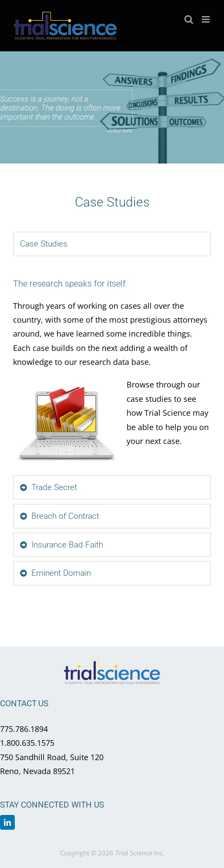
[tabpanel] (112, 368)
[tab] (112, 244)
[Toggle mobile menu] (206, 19)
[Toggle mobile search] (189, 19)
